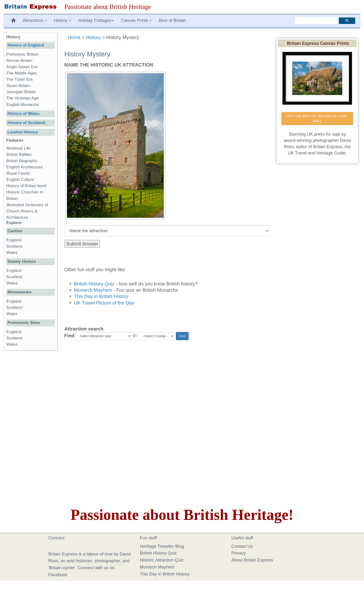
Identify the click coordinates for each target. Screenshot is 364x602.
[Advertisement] (30, 428)
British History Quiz (94, 284)
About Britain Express (252, 560)
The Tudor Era (19, 79)
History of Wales (23, 114)
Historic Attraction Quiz (162, 560)
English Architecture (24, 167)
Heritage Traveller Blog (162, 546)
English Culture (20, 180)
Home (74, 37)
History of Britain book (26, 186)
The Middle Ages (22, 73)
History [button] (63, 20)
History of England (26, 45)
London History (23, 132)
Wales (12, 253)
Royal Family (18, 173)
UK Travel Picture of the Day (104, 303)
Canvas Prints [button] (136, 20)
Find (69, 336)
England (14, 240)
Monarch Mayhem (93, 290)
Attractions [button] (35, 20)
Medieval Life (18, 148)
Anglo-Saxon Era (22, 67)
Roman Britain (19, 61)
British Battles (19, 155)
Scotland (14, 246)
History (93, 37)
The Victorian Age (23, 98)
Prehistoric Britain (22, 54)
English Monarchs (23, 105)
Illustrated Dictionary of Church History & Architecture (27, 211)
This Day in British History (101, 296)
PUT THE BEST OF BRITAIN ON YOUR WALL (318, 119)
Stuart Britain (18, 86)
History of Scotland (26, 123)
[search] (317, 21)
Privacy (239, 553)
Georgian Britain (21, 92)
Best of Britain (172, 20)
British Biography (22, 161)
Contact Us (242, 546)
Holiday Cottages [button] (96, 20)
